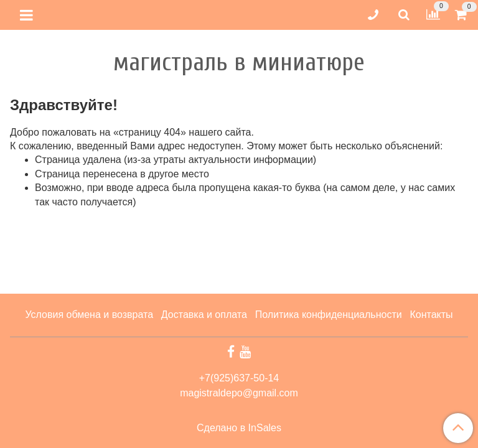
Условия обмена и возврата (89, 315)
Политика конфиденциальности (329, 315)
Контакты (431, 315)
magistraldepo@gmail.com (239, 393)
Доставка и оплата (204, 315)
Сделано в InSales (239, 428)
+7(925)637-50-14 (239, 378)
